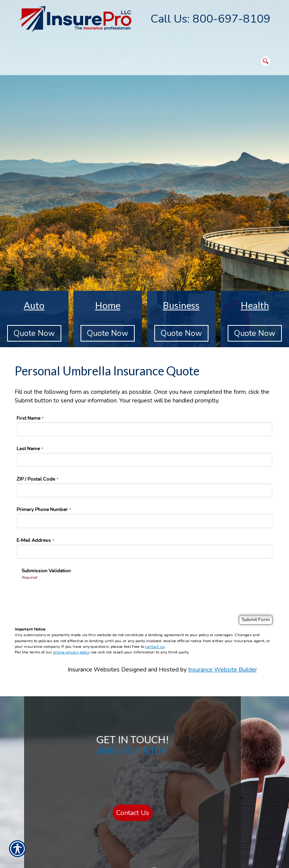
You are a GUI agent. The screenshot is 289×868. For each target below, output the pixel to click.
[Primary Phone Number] (144, 521)
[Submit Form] (256, 620)
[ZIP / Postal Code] (144, 490)
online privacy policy (71, 652)
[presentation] (79, 595)
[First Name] (144, 429)
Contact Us (133, 813)
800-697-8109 (132, 751)
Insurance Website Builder (223, 670)
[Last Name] (144, 460)
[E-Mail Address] (144, 552)
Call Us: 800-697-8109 (210, 19)
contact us (155, 646)
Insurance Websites (94, 670)
